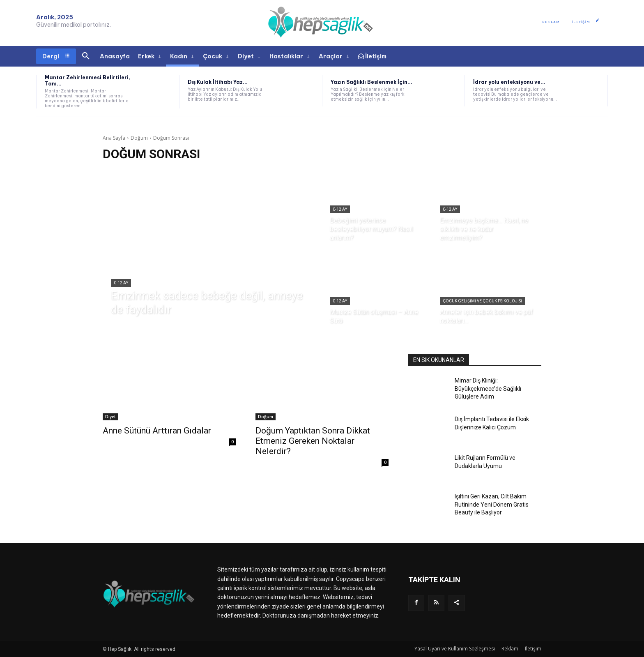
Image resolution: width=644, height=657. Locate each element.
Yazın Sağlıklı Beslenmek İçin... (371, 82)
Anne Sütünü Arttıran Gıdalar (157, 431)
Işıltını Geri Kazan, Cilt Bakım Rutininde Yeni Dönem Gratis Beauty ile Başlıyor (492, 504)
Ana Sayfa (114, 138)
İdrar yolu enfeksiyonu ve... (509, 82)
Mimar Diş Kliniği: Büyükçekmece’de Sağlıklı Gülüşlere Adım (488, 388)
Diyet (110, 417)
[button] (86, 56)
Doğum (139, 138)
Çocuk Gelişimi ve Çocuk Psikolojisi (482, 301)
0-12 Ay (121, 283)
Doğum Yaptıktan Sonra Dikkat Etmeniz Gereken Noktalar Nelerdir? (313, 441)
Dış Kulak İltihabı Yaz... (218, 82)
